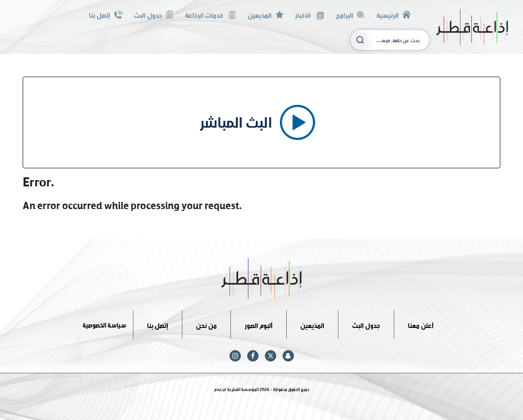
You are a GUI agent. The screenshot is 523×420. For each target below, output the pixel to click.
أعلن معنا (421, 324)
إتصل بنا (105, 14)
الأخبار (309, 14)
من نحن (206, 324)
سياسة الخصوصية (104, 324)
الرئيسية (393, 14)
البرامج (350, 14)
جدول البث (154, 14)
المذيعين (266, 14)
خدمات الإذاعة (211, 14)
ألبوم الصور (259, 324)
